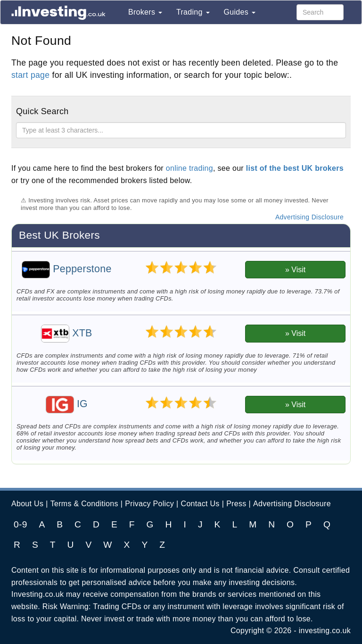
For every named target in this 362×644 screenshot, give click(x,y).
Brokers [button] (145, 12)
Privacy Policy (149, 504)
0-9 (21, 524)
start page (30, 75)
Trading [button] (193, 12)
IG (67, 404)
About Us (27, 504)
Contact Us (200, 504)
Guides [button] (240, 12)
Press (236, 504)
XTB (67, 333)
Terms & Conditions (84, 504)
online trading (189, 168)
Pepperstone (66, 269)
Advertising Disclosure (309, 217)
